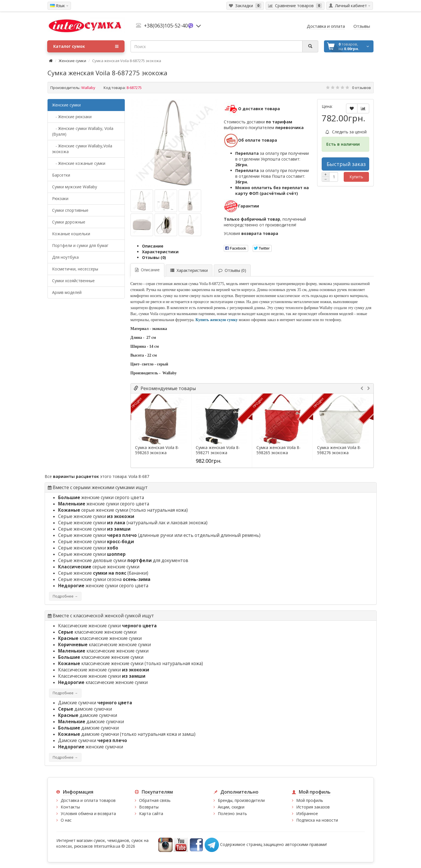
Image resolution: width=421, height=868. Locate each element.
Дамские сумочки (95, 703)
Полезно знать (232, 813)
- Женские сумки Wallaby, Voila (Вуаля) (83, 131)
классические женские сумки (97, 632)
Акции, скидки (231, 807)
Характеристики (160, 252)
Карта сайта (151, 813)
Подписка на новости (317, 820)
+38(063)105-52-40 (166, 25)
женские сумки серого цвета (101, 498)
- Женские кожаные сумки (79, 163)
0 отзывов (361, 88)
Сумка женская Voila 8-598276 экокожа (339, 450)
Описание (153, 246)
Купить (356, 177)
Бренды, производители (241, 800)
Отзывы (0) (154, 257)
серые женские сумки (93, 510)
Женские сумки (72, 61)
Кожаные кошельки (71, 234)
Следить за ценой (346, 132)
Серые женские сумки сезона (104, 579)
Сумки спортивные (70, 210)
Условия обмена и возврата (88, 813)
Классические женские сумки (107, 626)
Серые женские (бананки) (103, 573)
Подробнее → (65, 596)
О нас (66, 820)
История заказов (313, 807)
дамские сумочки (85, 709)
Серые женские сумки (96, 516)
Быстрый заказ (346, 164)
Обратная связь (155, 800)
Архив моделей (67, 292)
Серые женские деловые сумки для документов (123, 560)
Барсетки (61, 175)
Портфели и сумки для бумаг (80, 245)
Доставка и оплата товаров (88, 800)
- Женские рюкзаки (72, 117)
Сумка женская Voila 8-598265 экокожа (278, 450)
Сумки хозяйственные (73, 281)
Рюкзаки (60, 198)
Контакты (70, 807)
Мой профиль (310, 800)
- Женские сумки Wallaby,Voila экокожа (82, 149)
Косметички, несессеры (75, 269)
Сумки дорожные (69, 222)
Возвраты (149, 807)
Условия (251, 233)
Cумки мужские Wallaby (75, 187)
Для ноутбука (65, 257)
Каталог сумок (86, 46)
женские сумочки (91, 747)
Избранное (307, 813)
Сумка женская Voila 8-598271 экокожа (218, 450)
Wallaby (88, 88)
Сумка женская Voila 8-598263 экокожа (157, 450)
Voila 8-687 (139, 476)
